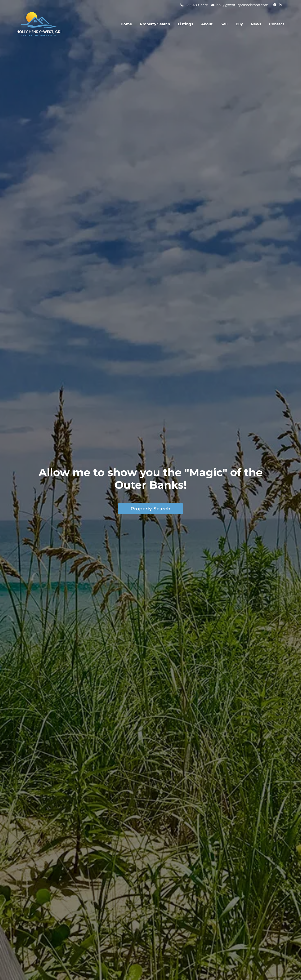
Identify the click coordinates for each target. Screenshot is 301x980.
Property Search (155, 24)
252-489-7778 (197, 5)
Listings (186, 24)
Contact (277, 24)
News (256, 24)
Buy (239, 24)
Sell (224, 24)
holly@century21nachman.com (242, 5)
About (207, 24)
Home (126, 24)
